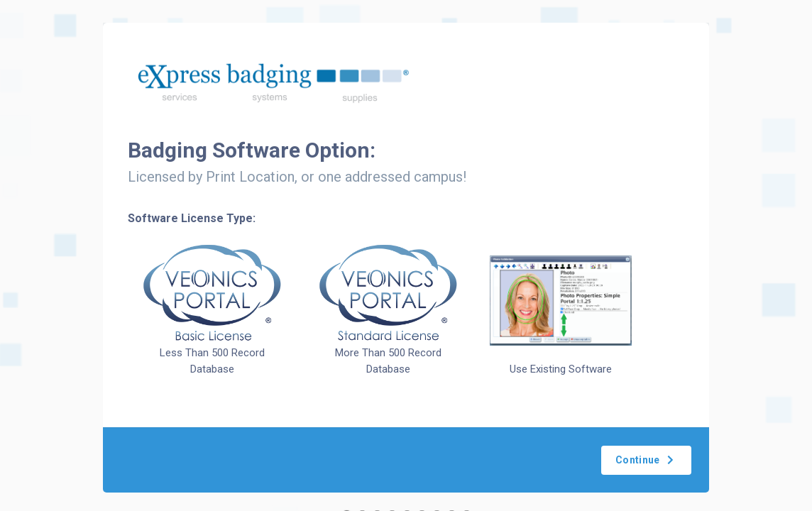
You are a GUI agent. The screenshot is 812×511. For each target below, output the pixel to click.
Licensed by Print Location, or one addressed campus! (297, 177)
